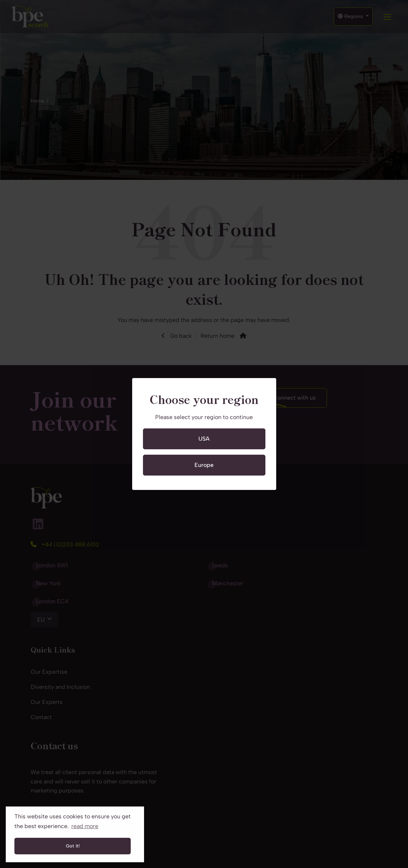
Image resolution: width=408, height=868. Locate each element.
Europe (204, 465)
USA (204, 439)
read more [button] (85, 826)
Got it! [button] (73, 846)
